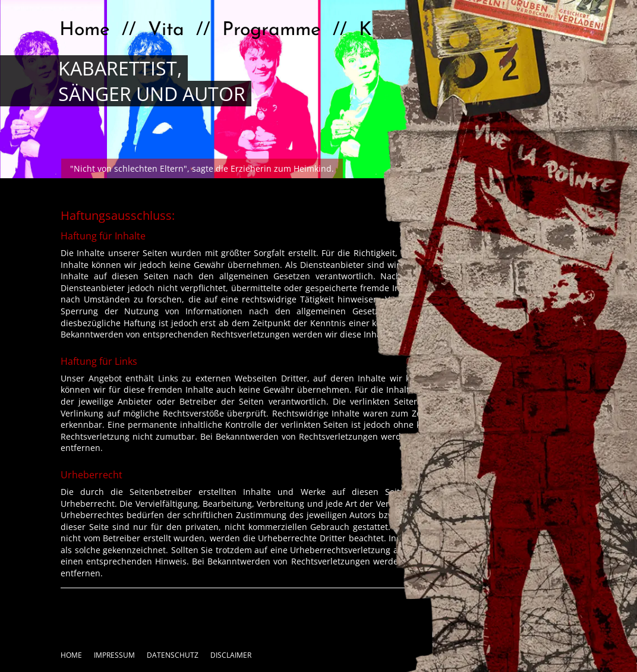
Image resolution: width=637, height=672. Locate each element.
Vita (166, 30)
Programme (272, 30)
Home (85, 30)
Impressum (114, 655)
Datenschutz (173, 655)
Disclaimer (231, 655)
